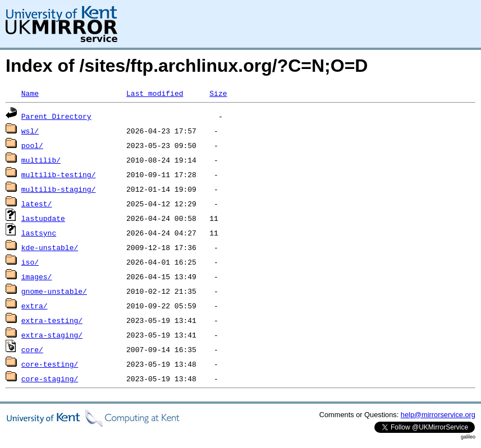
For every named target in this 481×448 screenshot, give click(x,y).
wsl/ (30, 131)
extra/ (35, 306)
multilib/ (41, 160)
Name (30, 93)
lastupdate (43, 218)
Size (218, 93)
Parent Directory (56, 116)
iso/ (30, 262)
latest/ (37, 204)
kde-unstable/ (50, 247)
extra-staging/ (52, 335)
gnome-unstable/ (54, 291)
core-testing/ (50, 364)
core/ (32, 349)
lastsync (39, 233)
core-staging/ (50, 378)
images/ (37, 276)
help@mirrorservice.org (438, 415)
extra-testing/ (52, 320)
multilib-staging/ (59, 189)
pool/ (32, 145)
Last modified (155, 93)
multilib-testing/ (59, 174)
